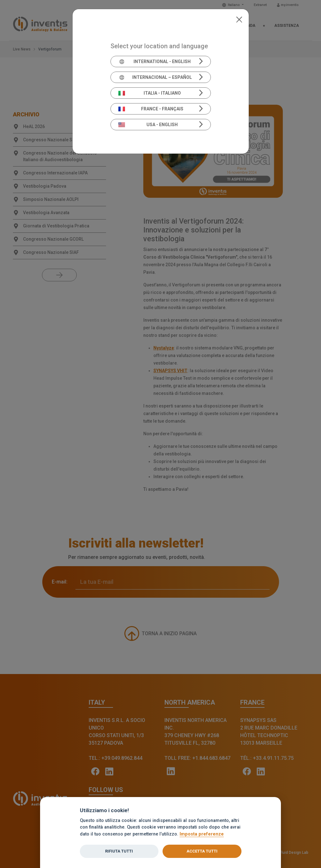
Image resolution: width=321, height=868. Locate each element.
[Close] (239, 19)
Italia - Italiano (150, 93)
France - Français (151, 109)
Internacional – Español (155, 77)
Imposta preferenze (202, 834)
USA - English (148, 125)
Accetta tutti (202, 851)
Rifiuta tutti (119, 851)
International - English (155, 62)
